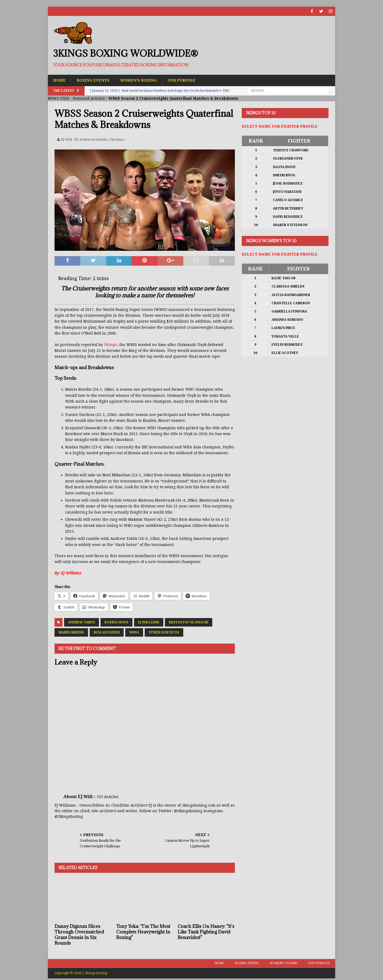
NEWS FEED (59, 98)
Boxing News (116, 622)
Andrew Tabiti (82, 622)
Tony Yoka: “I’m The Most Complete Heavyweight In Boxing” (143, 932)
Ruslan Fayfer (107, 632)
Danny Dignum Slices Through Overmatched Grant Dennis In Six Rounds (79, 935)
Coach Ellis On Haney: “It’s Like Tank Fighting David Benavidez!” (206, 932)
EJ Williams (149, 622)
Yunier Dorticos (164, 632)
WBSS (134, 632)
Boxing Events (93, 80)
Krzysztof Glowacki (189, 622)
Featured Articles (89, 98)
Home (59, 80)
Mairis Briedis (71, 632)
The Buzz (117, 139)
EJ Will (66, 139)
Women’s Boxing (138, 80)
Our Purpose (182, 80)
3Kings (111, 345)
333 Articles (107, 797)
